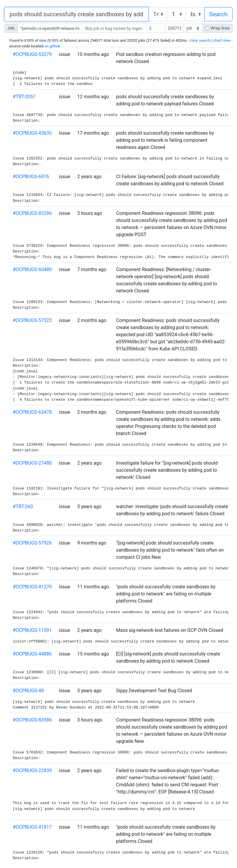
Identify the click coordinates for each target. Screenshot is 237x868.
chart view (222, 40)
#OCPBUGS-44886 (32, 654)
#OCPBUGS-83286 (32, 213)
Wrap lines (220, 28)
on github (52, 46)
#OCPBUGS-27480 (32, 463)
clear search (200, 40)
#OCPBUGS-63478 (32, 412)
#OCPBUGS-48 (28, 691)
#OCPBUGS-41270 (32, 587)
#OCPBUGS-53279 (32, 54)
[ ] (193, 28)
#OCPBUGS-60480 (32, 269)
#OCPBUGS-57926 (32, 543)
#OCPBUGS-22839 (32, 770)
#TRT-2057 (24, 97)
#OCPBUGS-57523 (32, 320)
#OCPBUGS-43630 (32, 133)
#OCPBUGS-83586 (32, 720)
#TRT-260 (23, 507)
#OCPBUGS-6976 (31, 177)
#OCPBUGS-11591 (32, 630)
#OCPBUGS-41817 (32, 827)
